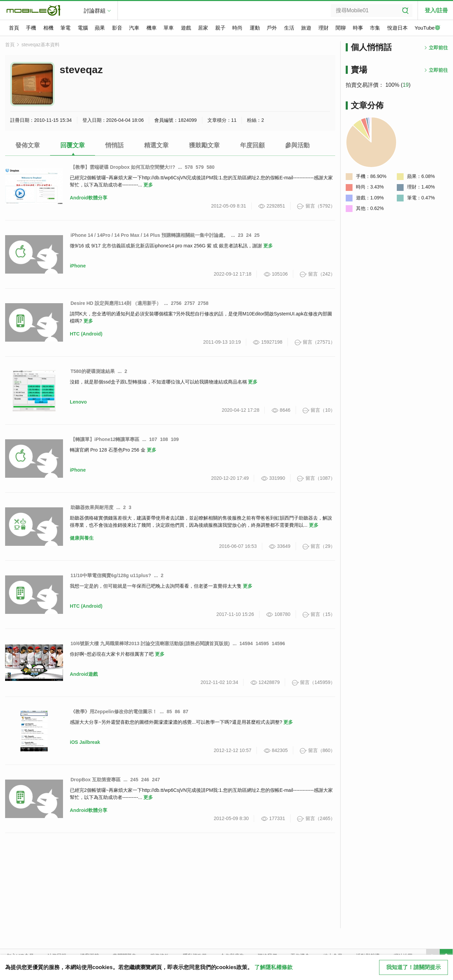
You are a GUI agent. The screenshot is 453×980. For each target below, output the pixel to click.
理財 (324, 28)
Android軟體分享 (89, 198)
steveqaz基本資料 (41, 45)
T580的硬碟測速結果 (93, 371)
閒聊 (341, 28)
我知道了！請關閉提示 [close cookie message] (413, 967)
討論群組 (95, 11)
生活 (289, 28)
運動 (255, 28)
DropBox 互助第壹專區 (96, 780)
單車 (169, 28)
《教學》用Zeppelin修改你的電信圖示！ (114, 712)
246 (145, 780)
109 (175, 439)
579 (200, 167)
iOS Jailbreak (85, 742)
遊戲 (186, 28)
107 (153, 439)
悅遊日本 (397, 28)
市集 (375, 28)
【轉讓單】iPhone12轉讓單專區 (105, 439)
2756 (176, 303)
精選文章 (156, 145)
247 (156, 780)
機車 (152, 28)
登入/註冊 (436, 10)
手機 (31, 28)
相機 (48, 28)
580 (210, 167)
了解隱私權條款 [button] (274, 967)
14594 (246, 643)
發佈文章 (28, 145)
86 (177, 712)
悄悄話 (114, 145)
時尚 (237, 28)
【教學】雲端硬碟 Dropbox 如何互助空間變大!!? (123, 167)
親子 (220, 28)
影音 (117, 28)
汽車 (134, 28)
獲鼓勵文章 (204, 145)
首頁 (14, 28)
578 (189, 167)
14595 (262, 643)
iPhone (78, 266)
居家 (203, 28)
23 (240, 235)
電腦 (83, 28)
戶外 (272, 28)
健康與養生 (82, 538)
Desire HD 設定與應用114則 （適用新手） (116, 303)
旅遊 (306, 28)
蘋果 (100, 28)
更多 (148, 185)
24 (249, 235)
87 (186, 712)
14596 (278, 643)
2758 (203, 303)
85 (169, 712)
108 (164, 439)
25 (257, 235)
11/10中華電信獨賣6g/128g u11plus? (111, 575)
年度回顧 (252, 145)
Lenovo (78, 402)
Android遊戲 (84, 674)
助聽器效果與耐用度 (92, 507)
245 (134, 780)
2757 (190, 303)
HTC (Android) (86, 334)
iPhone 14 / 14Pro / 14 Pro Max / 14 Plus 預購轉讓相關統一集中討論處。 (149, 235)
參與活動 (297, 145)
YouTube (427, 28)
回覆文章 (73, 145)
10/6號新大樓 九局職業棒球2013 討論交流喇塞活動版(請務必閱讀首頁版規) (150, 643)
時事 (358, 28)
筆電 (65, 28)
